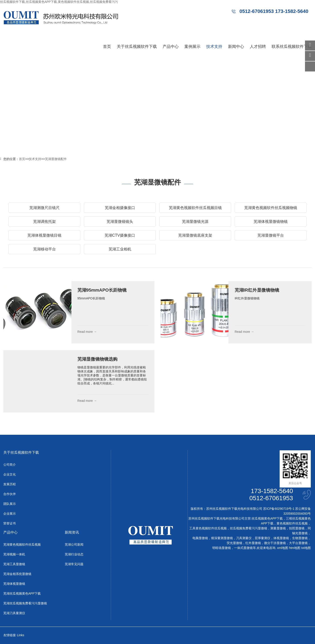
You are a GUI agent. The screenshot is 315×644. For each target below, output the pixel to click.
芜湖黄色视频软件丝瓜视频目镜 (195, 208)
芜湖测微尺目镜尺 (44, 208)
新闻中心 (236, 47)
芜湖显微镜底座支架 (195, 235)
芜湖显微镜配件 (56, 159)
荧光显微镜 (234, 543)
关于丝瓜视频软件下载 (137, 47)
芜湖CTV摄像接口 (120, 235)
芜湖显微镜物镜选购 (97, 359)
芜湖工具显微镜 (14, 564)
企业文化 (10, 474)
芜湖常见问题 (74, 564)
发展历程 (10, 484)
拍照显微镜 (297, 528)
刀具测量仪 (244, 538)
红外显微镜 (253, 543)
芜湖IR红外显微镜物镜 (257, 290)
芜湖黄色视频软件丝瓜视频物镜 (271, 208)
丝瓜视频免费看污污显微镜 (248, 528)
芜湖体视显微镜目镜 (44, 235)
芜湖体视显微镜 (14, 584)
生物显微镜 (300, 538)
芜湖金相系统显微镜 (17, 574)
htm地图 (295, 548)
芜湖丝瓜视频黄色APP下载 (22, 593)
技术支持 (214, 47)
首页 (107, 47)
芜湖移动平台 (44, 249)
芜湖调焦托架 (44, 221)
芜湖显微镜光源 (195, 221)
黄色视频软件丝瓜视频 (292, 523)
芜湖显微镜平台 (271, 235)
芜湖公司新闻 (74, 544)
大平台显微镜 (298, 543)
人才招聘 (258, 47)
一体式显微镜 (243, 548)
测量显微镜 (278, 528)
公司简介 (10, 465)
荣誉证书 (10, 523)
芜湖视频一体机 (14, 554)
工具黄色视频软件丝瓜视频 (208, 528)
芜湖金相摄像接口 (120, 208)
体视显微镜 (281, 538)
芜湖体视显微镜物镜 (271, 221)
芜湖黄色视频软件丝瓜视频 (22, 544)
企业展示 (10, 514)
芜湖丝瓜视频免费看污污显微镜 (25, 603)
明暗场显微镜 (222, 548)
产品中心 (171, 47)
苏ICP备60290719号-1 (279, 509)
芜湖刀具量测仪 (14, 613)
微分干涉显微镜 (275, 543)
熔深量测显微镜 (222, 538)
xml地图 (283, 548)
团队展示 (10, 504)
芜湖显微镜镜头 (120, 221)
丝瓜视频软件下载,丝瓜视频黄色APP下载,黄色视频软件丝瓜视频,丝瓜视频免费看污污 (59, 2)
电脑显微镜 (200, 538)
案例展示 (192, 47)
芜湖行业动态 (74, 554)
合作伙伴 (10, 494)
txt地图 (306, 548)
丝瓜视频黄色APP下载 (267, 518)
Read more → (87, 332)
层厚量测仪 (262, 538)
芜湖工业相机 (120, 249)
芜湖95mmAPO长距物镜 (102, 290)
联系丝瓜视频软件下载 (292, 47)
